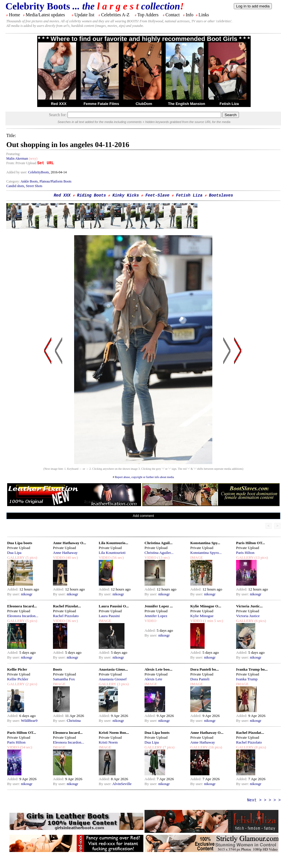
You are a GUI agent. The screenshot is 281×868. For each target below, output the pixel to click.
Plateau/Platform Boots (56, 181)
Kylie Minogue (202, 616)
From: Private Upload (21, 163)
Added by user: (17, 172)
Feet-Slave (157, 195)
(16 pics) (215, 747)
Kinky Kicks (126, 195)
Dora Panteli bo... (205, 669)
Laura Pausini (109, 616)
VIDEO (59, 557)
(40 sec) (71, 557)
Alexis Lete (153, 679)
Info (190, 15)
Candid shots (15, 186)
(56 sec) (117, 557)
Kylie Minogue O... (206, 606)
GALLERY (16, 557)
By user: (14, 594)
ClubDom (144, 104)
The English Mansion (187, 104)
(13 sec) (163, 557)
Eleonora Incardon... (23, 616)
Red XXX (59, 104)
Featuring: (13, 154)
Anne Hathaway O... (70, 543)
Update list (84, 15)
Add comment (143, 516)
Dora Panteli (200, 679)
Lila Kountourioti (112, 553)
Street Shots (34, 186)
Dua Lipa (14, 553)
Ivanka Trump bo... (252, 669)
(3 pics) (122, 684)
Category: (13, 181)
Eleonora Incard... (22, 606)
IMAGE (197, 557)
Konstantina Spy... (205, 543)
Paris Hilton (245, 553)
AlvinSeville (122, 784)
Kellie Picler (17, 669)
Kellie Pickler (18, 679)
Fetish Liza (229, 104)
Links (204, 15)
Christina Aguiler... (159, 553)
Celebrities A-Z (115, 15)
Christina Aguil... (159, 543)
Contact (173, 15)
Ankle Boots (29, 181)
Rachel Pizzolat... (67, 606)
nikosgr (27, 594)
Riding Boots (91, 195)
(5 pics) (31, 557)
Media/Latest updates (45, 15)
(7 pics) (168, 747)
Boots (58, 669)
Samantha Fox (64, 679)
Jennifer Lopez (156, 616)
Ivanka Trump (247, 679)
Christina (74, 721)
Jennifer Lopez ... (159, 606)
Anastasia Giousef (113, 679)
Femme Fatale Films (101, 104)
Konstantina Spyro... (206, 553)
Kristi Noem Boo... (114, 733)
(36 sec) (71, 621)
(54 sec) (25, 747)
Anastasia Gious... (113, 669)
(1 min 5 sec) (212, 621)
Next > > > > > (264, 800)
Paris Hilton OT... (251, 543)
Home (14, 15)
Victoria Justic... (249, 606)
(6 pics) (260, 621)
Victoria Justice (248, 616)
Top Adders (148, 15)
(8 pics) (260, 747)
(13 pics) (261, 557)
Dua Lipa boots (20, 543)
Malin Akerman (17, 158)
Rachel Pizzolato (66, 616)
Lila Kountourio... (113, 543)
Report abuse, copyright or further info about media (144, 477)
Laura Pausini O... (114, 606)
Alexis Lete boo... (158, 669)
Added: (13, 589)
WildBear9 (29, 721)
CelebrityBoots (38, 172)
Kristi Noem (108, 742)
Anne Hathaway (65, 553)
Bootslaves (221, 195)
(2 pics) (31, 684)
